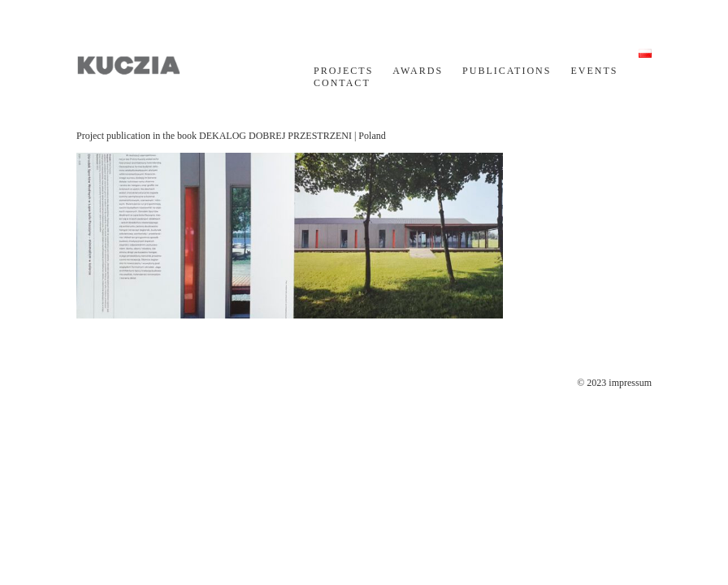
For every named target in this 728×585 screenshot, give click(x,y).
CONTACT (342, 83)
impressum (630, 383)
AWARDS (418, 71)
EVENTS (594, 71)
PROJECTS (343, 71)
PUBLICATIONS (507, 71)
